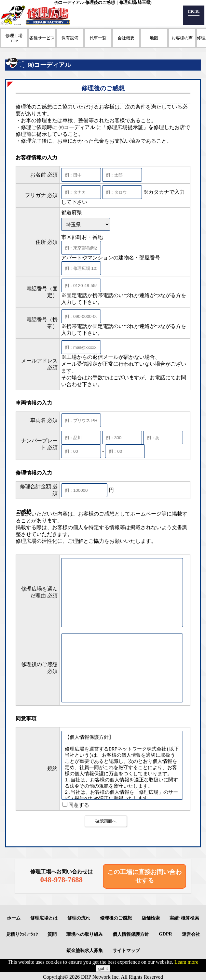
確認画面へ (106, 821)
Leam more (186, 962)
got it (103, 968)
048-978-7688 (61, 880)
